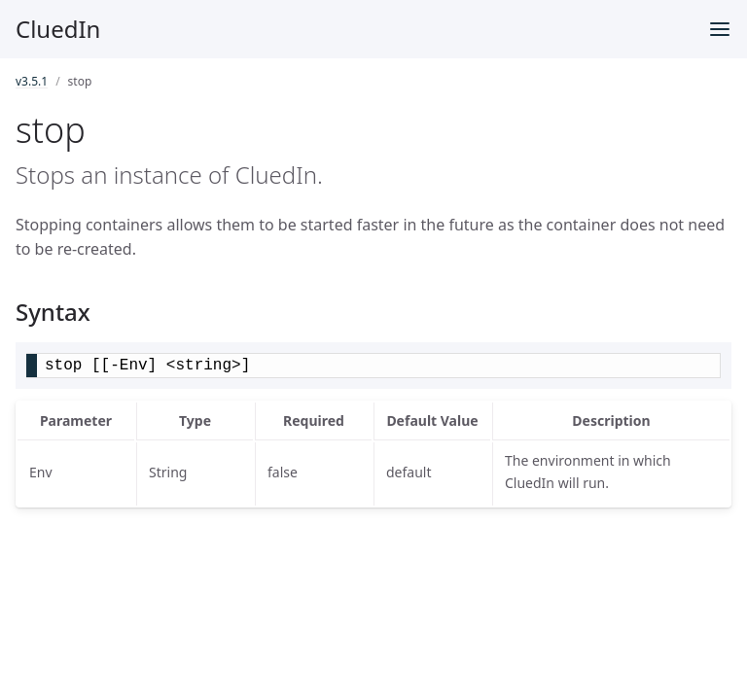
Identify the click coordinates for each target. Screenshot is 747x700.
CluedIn (58, 29)
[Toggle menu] (720, 29)
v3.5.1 (32, 81)
